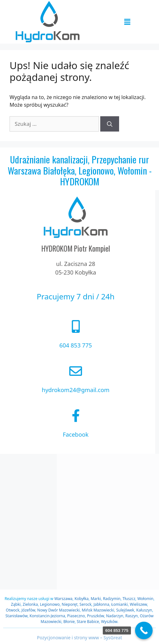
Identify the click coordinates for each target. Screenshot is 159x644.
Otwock (13, 610)
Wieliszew (138, 604)
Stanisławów (16, 616)
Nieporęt (69, 604)
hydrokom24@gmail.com (63, 390)
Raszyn (132, 616)
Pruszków (95, 616)
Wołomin (145, 599)
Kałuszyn (144, 610)
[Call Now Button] (144, 630)
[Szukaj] (110, 124)
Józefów (28, 610)
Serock (86, 604)
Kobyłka (81, 599)
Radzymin (112, 599)
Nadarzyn (115, 616)
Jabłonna (101, 604)
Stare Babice (88, 622)
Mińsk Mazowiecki (98, 610)
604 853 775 (63, 345)
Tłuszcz (129, 599)
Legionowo (50, 604)
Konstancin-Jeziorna (48, 616)
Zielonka (30, 604)
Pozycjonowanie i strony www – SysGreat (80, 640)
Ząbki (16, 604)
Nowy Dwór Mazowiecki (59, 610)
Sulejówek (125, 610)
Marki (96, 599)
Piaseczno (76, 616)
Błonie (69, 622)
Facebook (63, 434)
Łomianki (120, 604)
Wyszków (109, 622)
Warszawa (63, 599)
